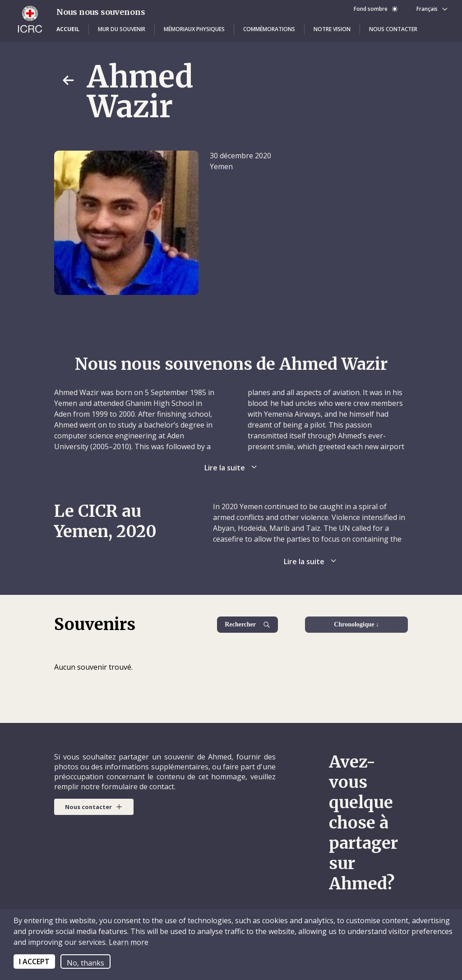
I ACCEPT (34, 962)
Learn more (128, 942)
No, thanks (85, 963)
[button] (68, 29)
